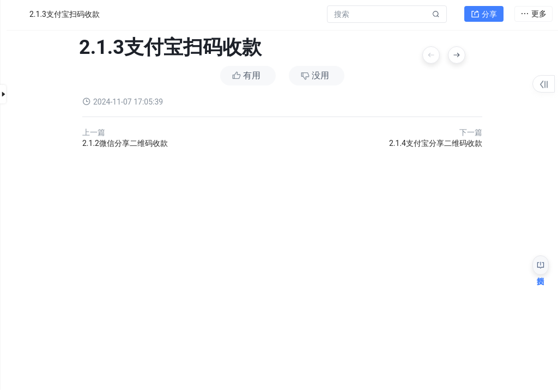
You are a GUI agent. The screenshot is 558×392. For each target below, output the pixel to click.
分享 (484, 14)
